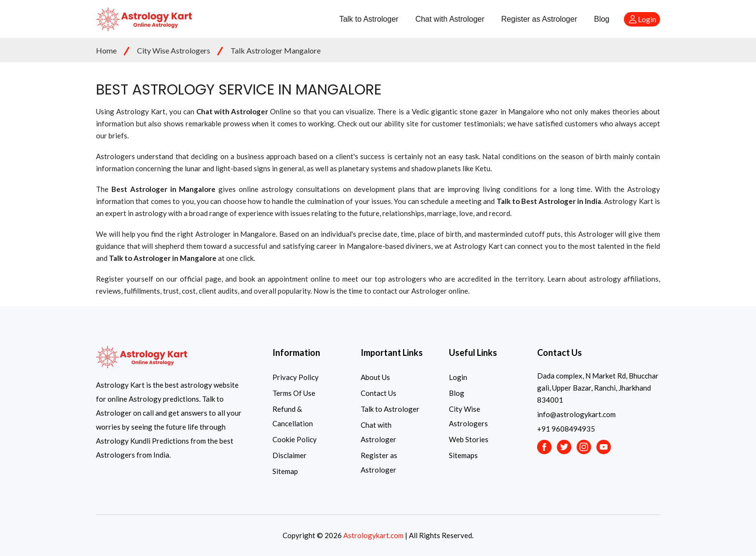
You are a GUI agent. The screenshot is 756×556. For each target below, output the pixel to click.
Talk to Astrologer (369, 19)
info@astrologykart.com (576, 414)
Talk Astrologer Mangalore (276, 50)
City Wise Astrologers (174, 50)
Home (106, 50)
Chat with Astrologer (450, 19)
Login (458, 377)
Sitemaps (463, 455)
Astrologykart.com (373, 535)
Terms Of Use (294, 393)
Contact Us (378, 393)
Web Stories (469, 439)
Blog (602, 19)
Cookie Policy (295, 439)
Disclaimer (290, 455)
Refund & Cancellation (293, 416)
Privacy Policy (296, 377)
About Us (375, 377)
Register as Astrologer (539, 19)
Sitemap (285, 471)
